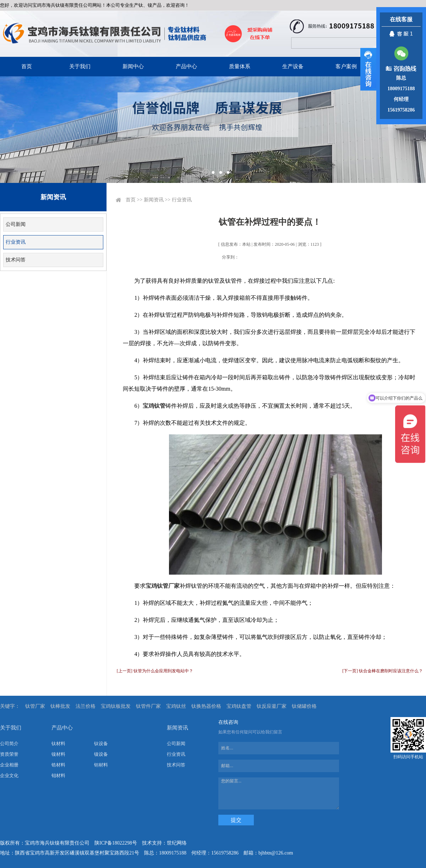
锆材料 (58, 765)
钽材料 (101, 765)
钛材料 (58, 744)
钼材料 (58, 775)
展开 (368, 69)
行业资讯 (16, 242)
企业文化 (9, 775)
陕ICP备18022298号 (116, 843)
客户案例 (346, 66)
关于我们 (80, 66)
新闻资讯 (154, 200)
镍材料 (58, 754)
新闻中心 (133, 66)
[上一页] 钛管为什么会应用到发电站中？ (155, 671)
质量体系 (240, 66)
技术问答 (16, 260)
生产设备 (293, 66)
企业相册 (9, 765)
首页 (27, 66)
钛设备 (101, 744)
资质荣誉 (9, 754)
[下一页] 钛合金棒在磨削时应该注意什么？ (383, 671)
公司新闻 (16, 224)
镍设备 (101, 754)
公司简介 (9, 744)
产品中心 (186, 66)
